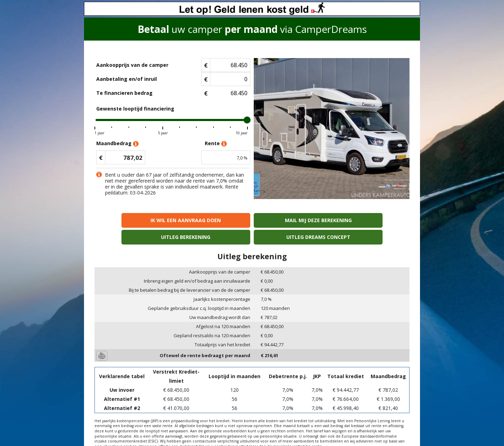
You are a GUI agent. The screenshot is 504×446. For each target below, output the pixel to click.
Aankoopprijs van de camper (132, 65)
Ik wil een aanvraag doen (132, 220)
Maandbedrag (117, 144)
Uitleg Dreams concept (372, 220)
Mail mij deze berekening (212, 220)
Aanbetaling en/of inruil (127, 79)
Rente (216, 144)
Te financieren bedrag (124, 93)
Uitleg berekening (292, 220)
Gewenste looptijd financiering (135, 109)
